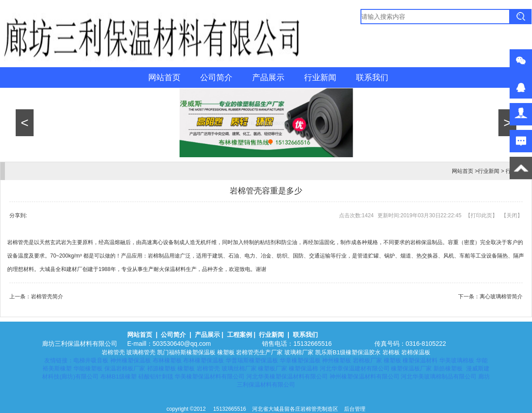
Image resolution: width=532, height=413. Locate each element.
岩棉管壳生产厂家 (259, 352)
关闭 (512, 215)
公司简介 (216, 77)
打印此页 (481, 215)
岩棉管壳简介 (47, 297)
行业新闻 (320, 77)
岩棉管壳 (113, 352)
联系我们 (372, 77)
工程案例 (240, 335)
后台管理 (355, 409)
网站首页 (164, 77)
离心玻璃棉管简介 (501, 297)
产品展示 (268, 77)
